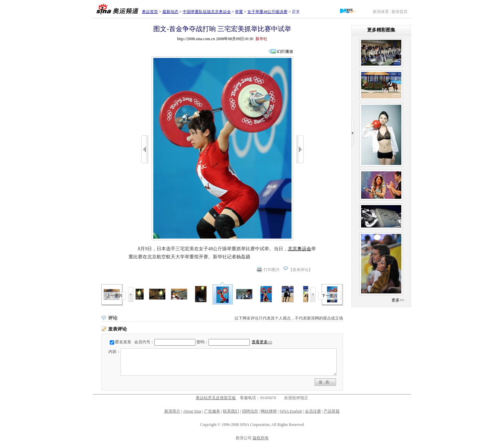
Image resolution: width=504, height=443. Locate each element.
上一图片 (115, 296)
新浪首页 (400, 12)
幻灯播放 (285, 52)
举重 (239, 12)
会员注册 (313, 411)
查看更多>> (262, 342)
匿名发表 (123, 342)
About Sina (192, 411)
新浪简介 (172, 411)
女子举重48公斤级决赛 (267, 12)
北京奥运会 (300, 249)
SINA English (291, 411)
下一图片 (330, 296)
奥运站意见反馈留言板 (216, 398)
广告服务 (212, 411)
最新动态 (170, 12)
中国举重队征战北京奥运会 (207, 12)
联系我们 (231, 411)
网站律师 (269, 411)
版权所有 (261, 438)
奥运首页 (150, 12)
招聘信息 (250, 411)
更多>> (398, 300)
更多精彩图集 (381, 30)
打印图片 (272, 270)
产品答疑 (332, 411)
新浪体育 (381, 12)
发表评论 (301, 270)
